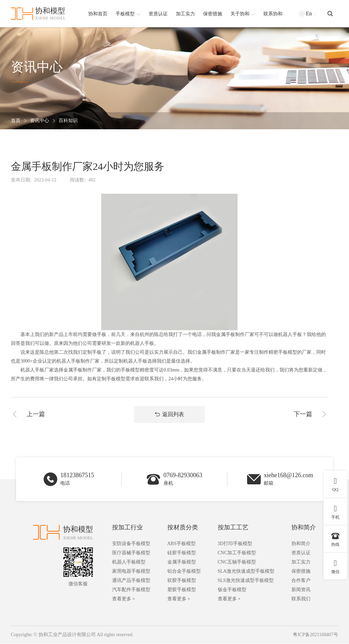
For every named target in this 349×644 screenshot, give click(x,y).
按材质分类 (183, 528)
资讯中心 (40, 121)
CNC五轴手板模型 (237, 563)
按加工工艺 (233, 528)
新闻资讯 (301, 590)
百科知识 (68, 121)
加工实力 (301, 563)
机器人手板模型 (129, 563)
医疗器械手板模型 (131, 553)
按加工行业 (127, 528)
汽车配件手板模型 (131, 590)
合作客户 (301, 581)
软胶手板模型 (182, 581)
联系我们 (301, 599)
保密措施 (301, 572)
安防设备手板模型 (131, 544)
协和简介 (304, 528)
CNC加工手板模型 (237, 553)
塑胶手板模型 (182, 590)
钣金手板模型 (232, 590)
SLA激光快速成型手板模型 (246, 572)
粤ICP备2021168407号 (315, 635)
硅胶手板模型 (182, 553)
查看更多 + (124, 599)
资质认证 (301, 553)
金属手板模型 (182, 563)
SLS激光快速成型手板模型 (246, 581)
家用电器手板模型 (131, 572)
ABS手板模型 (181, 544)
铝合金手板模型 (184, 572)
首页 (16, 121)
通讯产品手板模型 (131, 581)
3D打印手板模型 (235, 544)
